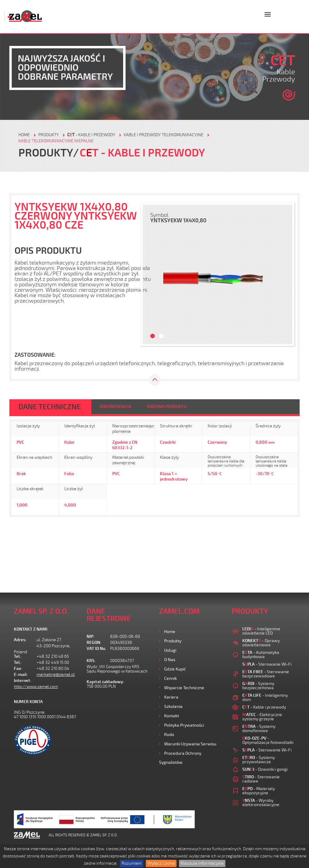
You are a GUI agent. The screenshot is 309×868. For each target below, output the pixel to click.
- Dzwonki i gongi (265, 769)
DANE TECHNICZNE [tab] (50, 407)
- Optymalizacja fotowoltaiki (268, 740)
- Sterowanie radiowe (261, 779)
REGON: (94, 643)
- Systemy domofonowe (259, 729)
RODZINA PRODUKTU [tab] (167, 407)
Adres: (20, 640)
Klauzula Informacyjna (202, 863)
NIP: (91, 637)
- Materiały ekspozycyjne (259, 791)
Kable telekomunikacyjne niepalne (56, 141)
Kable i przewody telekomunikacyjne (164, 135)
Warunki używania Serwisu (190, 744)
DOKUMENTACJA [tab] (115, 407)
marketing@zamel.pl (56, 675)
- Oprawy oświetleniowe (261, 643)
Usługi (170, 650)
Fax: (18, 669)
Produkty (173, 641)
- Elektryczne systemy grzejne (262, 717)
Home (170, 632)
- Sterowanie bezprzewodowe (266, 674)
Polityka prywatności (184, 725)
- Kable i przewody (91, 135)
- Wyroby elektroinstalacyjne (261, 803)
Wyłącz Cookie (161, 863)
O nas (170, 660)
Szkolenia (173, 707)
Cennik (170, 678)
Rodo (169, 735)
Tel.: (18, 656)
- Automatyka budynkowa (261, 655)
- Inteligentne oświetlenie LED (261, 631)
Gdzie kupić (175, 669)
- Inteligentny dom (265, 698)
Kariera (171, 697)
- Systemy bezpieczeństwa (258, 686)
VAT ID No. (96, 649)
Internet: (23, 681)
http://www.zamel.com (36, 687)
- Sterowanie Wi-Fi (267, 664)
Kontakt (172, 716)
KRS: (91, 661)
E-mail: (21, 675)
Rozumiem (132, 863)
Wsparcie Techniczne (184, 688)
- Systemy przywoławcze (259, 760)
